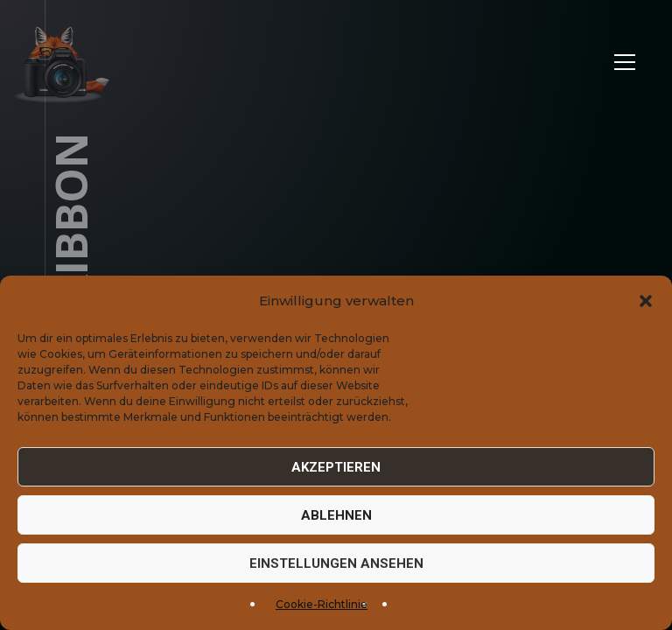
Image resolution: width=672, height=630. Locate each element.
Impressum (384, 598)
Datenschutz (471, 598)
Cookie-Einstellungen (594, 598)
